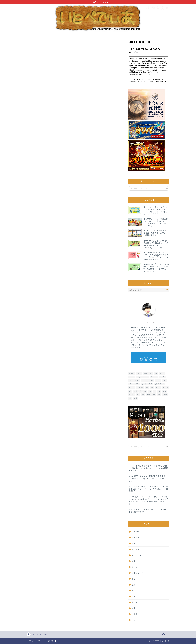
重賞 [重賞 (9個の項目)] (135, 398)
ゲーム (134, 567)
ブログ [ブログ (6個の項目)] (137, 384)
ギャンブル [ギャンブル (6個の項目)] (154, 377)
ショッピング (137, 573)
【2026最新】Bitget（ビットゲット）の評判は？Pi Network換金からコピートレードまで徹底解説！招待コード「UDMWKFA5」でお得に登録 (149, 500)
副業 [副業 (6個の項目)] (135, 391)
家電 (133, 579)
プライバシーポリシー (36, 641)
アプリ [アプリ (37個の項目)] (162, 373)
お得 (133, 543)
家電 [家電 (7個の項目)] (145, 391)
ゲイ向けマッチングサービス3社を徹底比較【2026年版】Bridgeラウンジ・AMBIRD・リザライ (148, 478)
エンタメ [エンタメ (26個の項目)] (139, 377)
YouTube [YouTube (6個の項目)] (139, 373)
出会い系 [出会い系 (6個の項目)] (165, 388)
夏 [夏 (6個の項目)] (140, 391)
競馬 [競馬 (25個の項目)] (154, 395)
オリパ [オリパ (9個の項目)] (146, 377)
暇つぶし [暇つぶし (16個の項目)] (131, 395)
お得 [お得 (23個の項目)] (145, 373)
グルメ (134, 561)
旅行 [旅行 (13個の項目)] (159, 391)
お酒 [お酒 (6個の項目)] (151, 373)
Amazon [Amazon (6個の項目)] (131, 373)
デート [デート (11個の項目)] (165, 380)
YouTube (135, 532)
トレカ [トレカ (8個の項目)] (131, 384)
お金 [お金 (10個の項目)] (156, 373)
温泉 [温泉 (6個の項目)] (143, 395)
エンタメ (135, 549)
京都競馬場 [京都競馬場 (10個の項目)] (140, 388)
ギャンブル (136, 555)
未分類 (134, 602)
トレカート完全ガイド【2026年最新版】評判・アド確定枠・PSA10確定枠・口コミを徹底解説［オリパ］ (149, 468)
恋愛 (133, 585)
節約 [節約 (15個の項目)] (159, 395)
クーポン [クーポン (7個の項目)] (162, 377)
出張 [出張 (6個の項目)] (130, 391)
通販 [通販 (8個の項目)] (130, 398)
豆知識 (134, 614)
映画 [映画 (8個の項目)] (164, 391)
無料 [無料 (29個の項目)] (148, 395)
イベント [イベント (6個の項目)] (131, 377)
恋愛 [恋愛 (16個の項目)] (150, 391)
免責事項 (51, 641)
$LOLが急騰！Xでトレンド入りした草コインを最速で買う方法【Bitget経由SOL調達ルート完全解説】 (148, 489)
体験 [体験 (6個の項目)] (147, 388)
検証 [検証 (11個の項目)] (138, 395)
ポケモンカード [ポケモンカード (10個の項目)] (159, 384)
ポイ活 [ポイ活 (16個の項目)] (144, 384)
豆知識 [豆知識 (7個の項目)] (165, 395)
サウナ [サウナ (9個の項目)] (144, 380)
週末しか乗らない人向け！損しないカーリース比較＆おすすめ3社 (148, 511)
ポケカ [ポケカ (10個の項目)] (150, 384)
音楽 (133, 620)
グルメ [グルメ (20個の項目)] (131, 380)
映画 (133, 596)
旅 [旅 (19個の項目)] (155, 391)
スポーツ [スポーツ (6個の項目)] (151, 380)
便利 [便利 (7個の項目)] (152, 388)
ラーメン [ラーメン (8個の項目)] (131, 388)
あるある (135, 538)
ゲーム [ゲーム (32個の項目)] (137, 380)
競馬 (133, 608)
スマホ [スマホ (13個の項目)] (158, 380)
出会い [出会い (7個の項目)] (158, 388)
